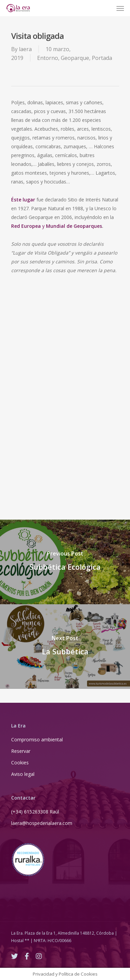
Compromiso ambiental (37, 739)
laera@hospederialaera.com (42, 823)
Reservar (21, 751)
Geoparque (75, 58)
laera (25, 49)
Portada (102, 58)
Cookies (20, 763)
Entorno (48, 58)
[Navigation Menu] (120, 8)
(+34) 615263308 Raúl (35, 812)
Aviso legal (23, 774)
